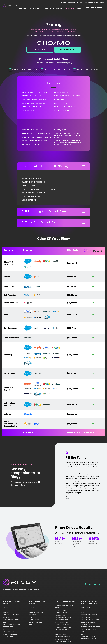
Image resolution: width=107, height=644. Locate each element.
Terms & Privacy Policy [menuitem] (90, 639)
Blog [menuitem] (83, 612)
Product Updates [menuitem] (88, 610)
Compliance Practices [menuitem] (89, 637)
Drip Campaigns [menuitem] (9, 610)
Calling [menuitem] (6, 608)
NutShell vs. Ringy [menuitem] (62, 625)
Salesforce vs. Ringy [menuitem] (63, 637)
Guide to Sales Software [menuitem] (90, 620)
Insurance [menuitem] (33, 615)
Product (22, 8)
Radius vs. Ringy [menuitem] (61, 634)
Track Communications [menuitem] (12, 625)
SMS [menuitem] (5, 622)
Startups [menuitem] (33, 625)
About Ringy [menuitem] (86, 608)
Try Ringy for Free (67, 50)
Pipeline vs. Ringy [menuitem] (61, 632)
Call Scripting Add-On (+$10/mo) (57, 70)
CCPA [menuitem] (83, 632)
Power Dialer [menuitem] (8, 627)
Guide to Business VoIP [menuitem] (89, 615)
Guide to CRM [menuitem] (86, 617)
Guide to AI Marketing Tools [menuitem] (91, 627)
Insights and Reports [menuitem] (11, 615)
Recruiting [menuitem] (33, 617)
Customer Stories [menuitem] (36, 610)
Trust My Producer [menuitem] (10, 634)
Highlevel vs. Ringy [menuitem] (62, 620)
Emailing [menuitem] (6, 612)
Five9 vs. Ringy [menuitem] (60, 615)
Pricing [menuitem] (32, 608)
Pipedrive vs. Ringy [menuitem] (62, 630)
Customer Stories (54, 8)
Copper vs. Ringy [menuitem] (61, 613)
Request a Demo (94, 8)
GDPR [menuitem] (83, 634)
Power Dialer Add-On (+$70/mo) (25, 70)
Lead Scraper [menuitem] (8, 637)
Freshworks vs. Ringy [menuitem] (63, 618)
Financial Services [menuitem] (36, 612)
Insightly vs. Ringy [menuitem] (62, 622)
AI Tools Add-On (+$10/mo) (87, 70)
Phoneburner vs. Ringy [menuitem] (63, 627)
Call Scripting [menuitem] (8, 632)
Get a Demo (40, 50)
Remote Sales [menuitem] (34, 620)
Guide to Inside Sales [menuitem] (89, 629)
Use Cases (35, 8)
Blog (79, 8)
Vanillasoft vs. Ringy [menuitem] (63, 642)
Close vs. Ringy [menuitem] (61, 610)
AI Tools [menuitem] (6, 629)
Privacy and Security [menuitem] (11, 620)
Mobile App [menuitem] (7, 617)
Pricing (70, 8)
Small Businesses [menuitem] (36, 622)
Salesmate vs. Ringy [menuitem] (62, 639)
